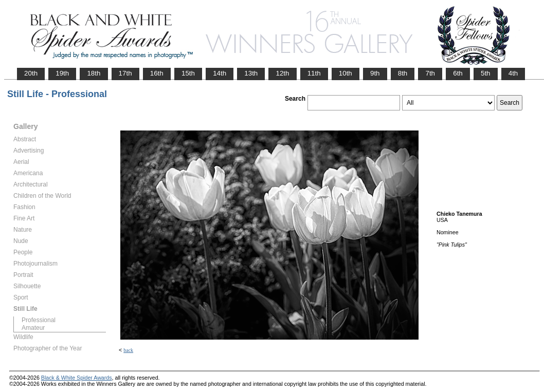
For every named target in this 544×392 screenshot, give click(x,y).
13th (251, 73)
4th (513, 73)
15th (188, 73)
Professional (39, 320)
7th (430, 73)
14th (220, 73)
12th (282, 73)
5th (486, 73)
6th (458, 73)
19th (62, 73)
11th (314, 73)
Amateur (33, 328)
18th (94, 73)
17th (125, 73)
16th (157, 73)
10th (346, 73)
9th (375, 73)
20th (31, 73)
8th (403, 73)
